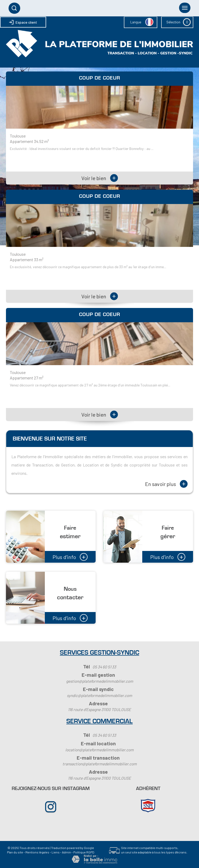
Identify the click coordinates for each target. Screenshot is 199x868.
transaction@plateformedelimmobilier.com (100, 764)
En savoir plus (166, 484)
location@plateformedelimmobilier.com (99, 750)
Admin (66, 852)
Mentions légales (37, 852)
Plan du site (15, 852)
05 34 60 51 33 (104, 667)
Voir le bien (100, 178)
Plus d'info (70, 556)
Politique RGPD (84, 852)
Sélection (173, 22)
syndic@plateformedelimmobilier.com (99, 695)
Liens (56, 852)
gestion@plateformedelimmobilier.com (100, 681)
